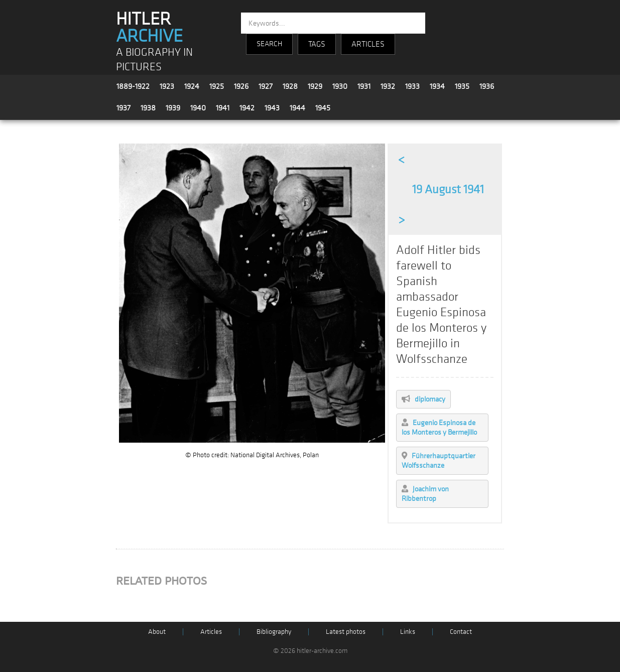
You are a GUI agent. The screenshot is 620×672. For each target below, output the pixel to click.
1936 (487, 86)
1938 (148, 108)
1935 (462, 86)
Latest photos (346, 632)
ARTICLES (368, 44)
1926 (241, 86)
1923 (167, 86)
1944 (297, 108)
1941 (223, 108)
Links (408, 632)
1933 (412, 86)
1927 (266, 86)
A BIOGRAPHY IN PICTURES (154, 60)
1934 (437, 86)
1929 (315, 86)
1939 (173, 108)
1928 (290, 86)
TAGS (317, 44)
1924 (192, 86)
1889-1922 (133, 86)
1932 (388, 86)
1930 (340, 86)
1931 (364, 86)
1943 (272, 108)
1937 (123, 108)
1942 (247, 108)
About (157, 632)
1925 (217, 86)
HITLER (149, 28)
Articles (211, 632)
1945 (323, 108)
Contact (461, 632)
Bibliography (274, 632)
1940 (198, 108)
